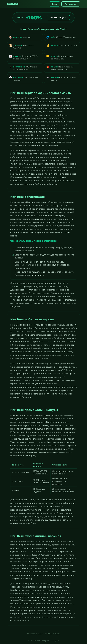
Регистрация (71, 4)
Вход (55, 4)
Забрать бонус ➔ (58, 18)
